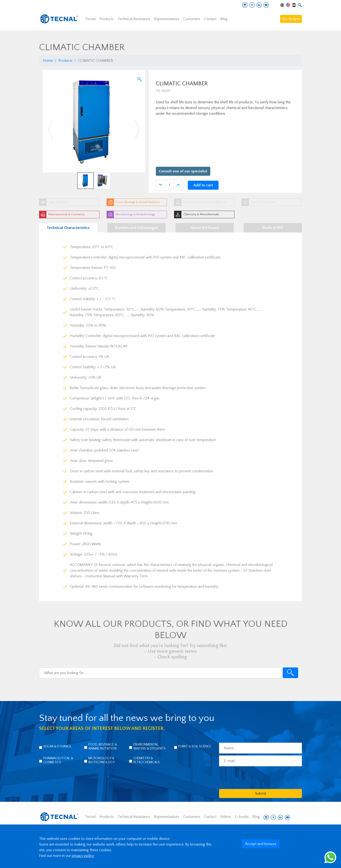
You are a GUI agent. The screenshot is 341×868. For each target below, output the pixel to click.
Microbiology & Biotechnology (101, 760)
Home (48, 61)
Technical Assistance (134, 19)
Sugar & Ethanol (57, 746)
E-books (242, 817)
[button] (50, 129)
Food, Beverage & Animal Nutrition (103, 747)
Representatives (167, 19)
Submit (261, 793)
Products (107, 19)
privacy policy (83, 856)
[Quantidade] (170, 185)
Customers (192, 19)
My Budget (291, 19)
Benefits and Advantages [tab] (136, 228)
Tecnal (90, 19)
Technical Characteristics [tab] (68, 228)
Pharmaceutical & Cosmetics (58, 760)
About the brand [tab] (205, 228)
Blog (224, 19)
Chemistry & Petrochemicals (147, 760)
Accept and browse (261, 844)
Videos (226, 817)
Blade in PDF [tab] (273, 228)
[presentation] (255, 777)
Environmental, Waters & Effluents (150, 747)
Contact (210, 19)
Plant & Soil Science (195, 746)
